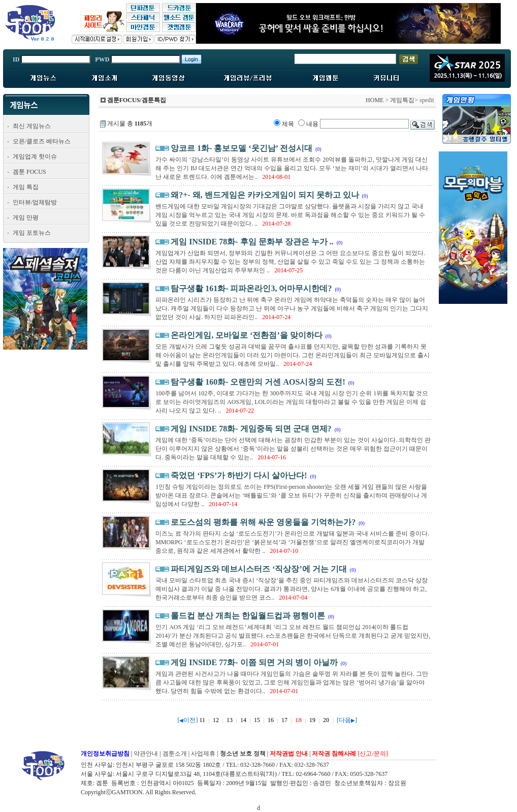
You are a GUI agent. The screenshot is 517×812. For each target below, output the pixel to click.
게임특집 (402, 100)
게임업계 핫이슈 (35, 157)
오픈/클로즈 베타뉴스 (42, 141)
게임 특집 (26, 187)
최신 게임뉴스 (32, 126)
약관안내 (146, 754)
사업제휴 (203, 754)
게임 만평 (26, 217)
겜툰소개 (175, 754)
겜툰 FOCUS (29, 172)
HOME (375, 100)
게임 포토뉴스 (32, 233)
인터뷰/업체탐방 (35, 202)
